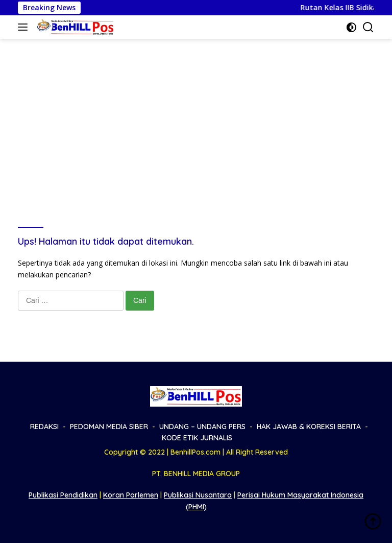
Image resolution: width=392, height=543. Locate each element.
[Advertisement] (196, 115)
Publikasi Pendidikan (63, 495)
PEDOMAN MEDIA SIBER (109, 427)
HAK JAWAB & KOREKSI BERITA (309, 427)
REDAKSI (44, 427)
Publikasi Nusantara (198, 495)
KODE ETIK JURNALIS (197, 438)
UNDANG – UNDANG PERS (202, 427)
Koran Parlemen (131, 495)
